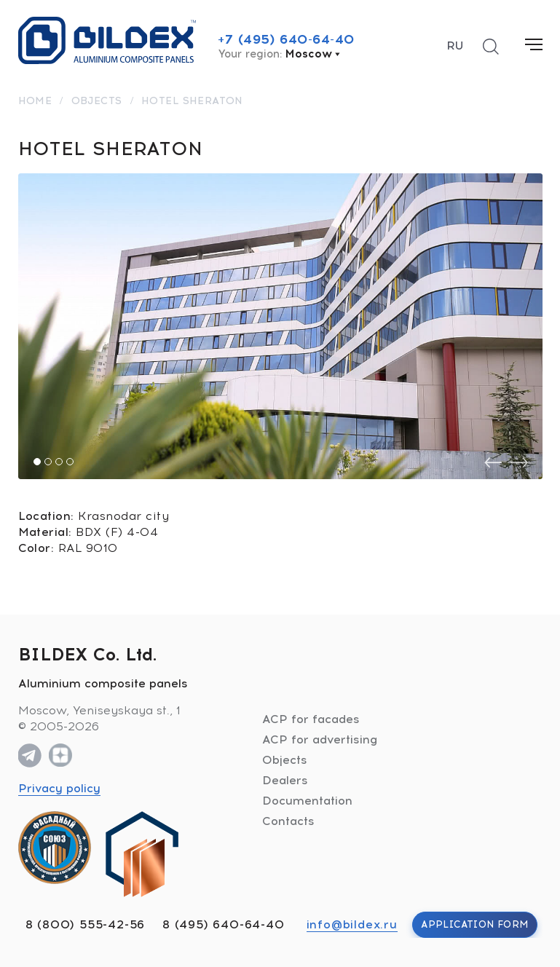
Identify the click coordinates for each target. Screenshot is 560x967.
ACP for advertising (320, 739)
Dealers (285, 780)
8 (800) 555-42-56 (86, 924)
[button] (37, 462)
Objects (285, 760)
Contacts (288, 821)
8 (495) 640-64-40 (224, 924)
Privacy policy (59, 788)
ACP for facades (311, 719)
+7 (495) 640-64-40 (286, 39)
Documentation (307, 801)
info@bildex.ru (352, 924)
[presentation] (493, 463)
